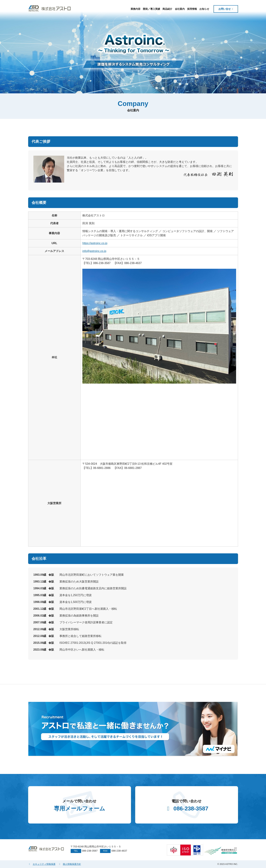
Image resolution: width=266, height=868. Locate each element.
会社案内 (180, 9)
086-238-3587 (187, 805)
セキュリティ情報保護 (42, 864)
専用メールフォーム (80, 805)
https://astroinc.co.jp (95, 243)
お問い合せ (225, 9)
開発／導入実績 (151, 9)
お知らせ (204, 9)
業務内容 (136, 9)
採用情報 (192, 9)
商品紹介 (167, 9)
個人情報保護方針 (70, 864)
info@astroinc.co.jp (94, 251)
